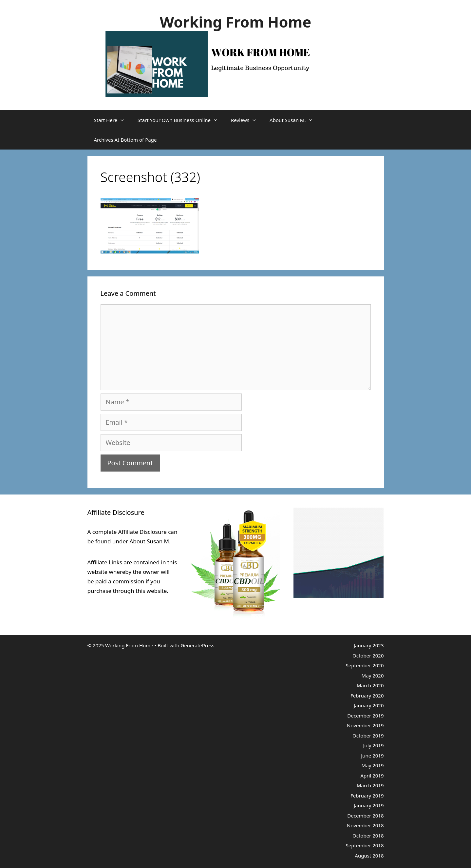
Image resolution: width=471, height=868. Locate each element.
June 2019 (372, 756)
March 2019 (370, 785)
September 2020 (365, 665)
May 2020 (373, 676)
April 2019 (372, 776)
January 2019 (369, 805)
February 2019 (367, 796)
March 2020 (370, 685)
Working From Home (236, 22)
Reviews (247, 120)
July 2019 (373, 745)
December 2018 (365, 816)
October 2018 (368, 836)
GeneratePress (197, 645)
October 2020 (368, 656)
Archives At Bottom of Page (125, 140)
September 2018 (365, 845)
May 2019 (373, 765)
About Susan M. (294, 120)
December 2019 (365, 716)
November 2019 (365, 725)
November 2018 (365, 825)
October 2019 (368, 736)
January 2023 (369, 645)
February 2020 (367, 696)
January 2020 (369, 705)
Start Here (113, 120)
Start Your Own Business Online (181, 120)
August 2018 (369, 856)
